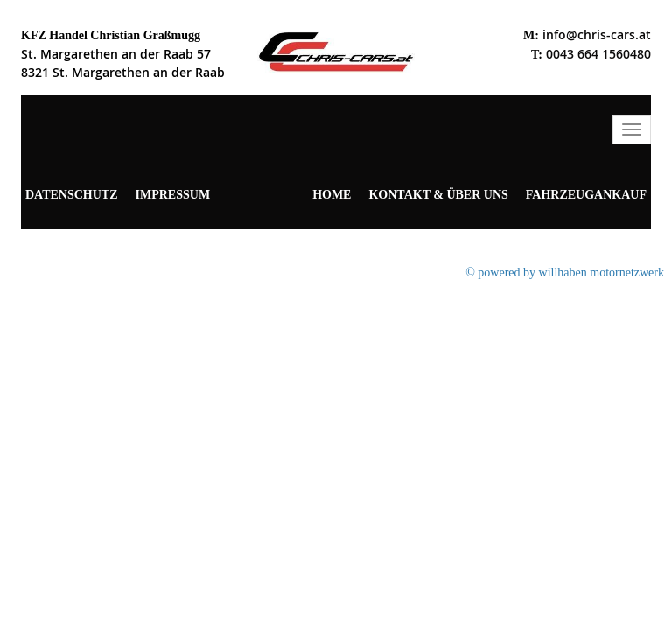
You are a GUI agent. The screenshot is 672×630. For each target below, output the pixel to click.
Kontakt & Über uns (438, 195)
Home (332, 195)
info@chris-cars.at (597, 35)
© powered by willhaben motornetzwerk (565, 273)
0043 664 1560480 (598, 54)
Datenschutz (72, 195)
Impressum (173, 195)
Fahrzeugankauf (586, 195)
